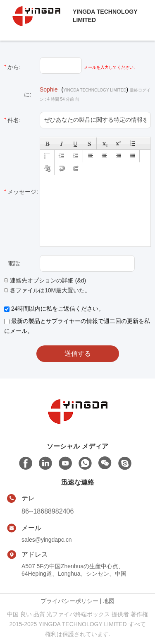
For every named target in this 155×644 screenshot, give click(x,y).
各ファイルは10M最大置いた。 (47, 290)
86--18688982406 (48, 511)
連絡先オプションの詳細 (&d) (45, 280)
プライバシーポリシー (69, 601)
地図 (109, 601)
